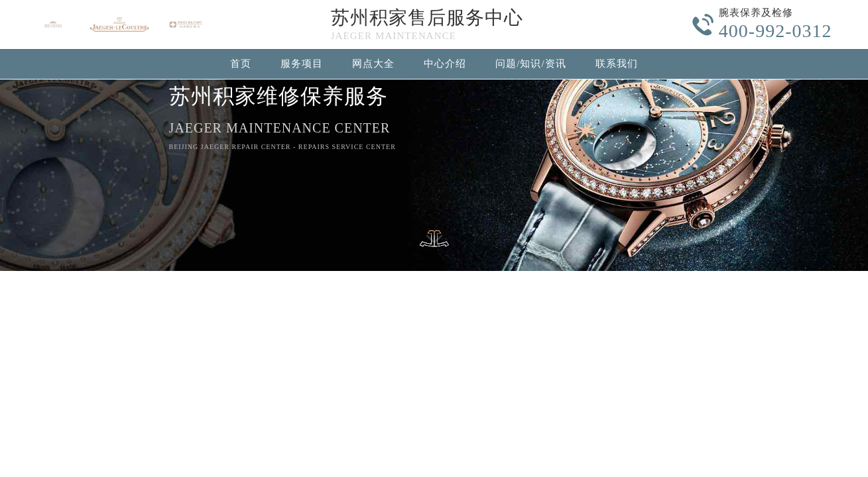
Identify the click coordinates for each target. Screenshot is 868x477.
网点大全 (373, 64)
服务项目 (302, 64)
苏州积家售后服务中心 (427, 18)
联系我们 (617, 64)
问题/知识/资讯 (530, 64)
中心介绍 (445, 64)
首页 (241, 64)
